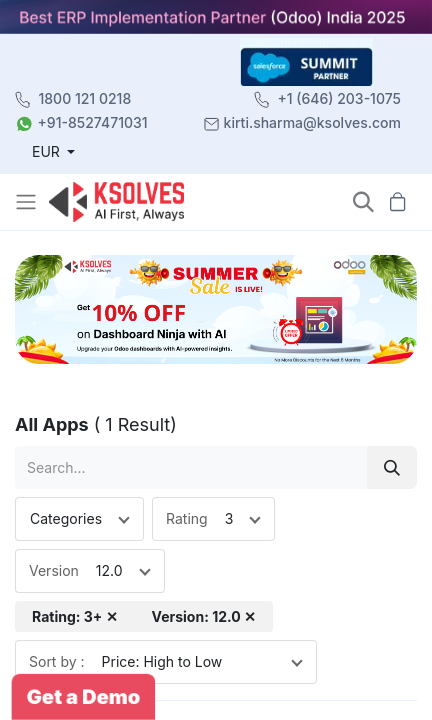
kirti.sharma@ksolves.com (312, 122)
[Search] (392, 467)
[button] (363, 202)
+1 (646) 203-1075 (339, 98)
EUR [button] (48, 151)
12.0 (109, 570)
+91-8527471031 (93, 122)
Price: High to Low (162, 661)
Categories (66, 518)
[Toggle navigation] (28, 202)
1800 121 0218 (85, 98)
